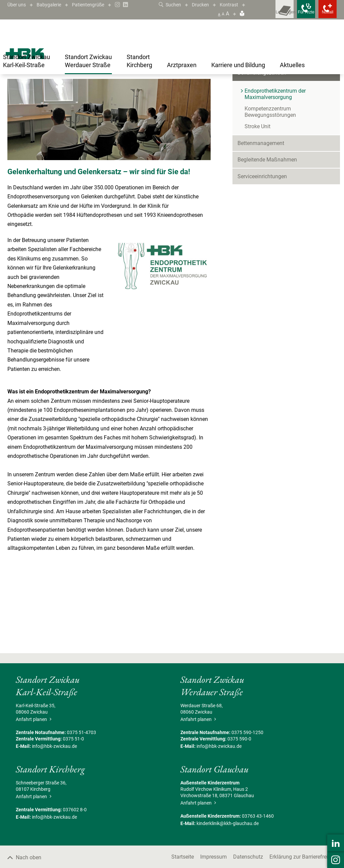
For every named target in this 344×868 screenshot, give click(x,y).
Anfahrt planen (33, 793)
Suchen (174, 5)
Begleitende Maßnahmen (267, 234)
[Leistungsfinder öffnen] (263, 13)
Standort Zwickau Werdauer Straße (52, 88)
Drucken (207, 5)
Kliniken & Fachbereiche (266, 130)
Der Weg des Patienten (128, 142)
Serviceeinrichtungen (262, 251)
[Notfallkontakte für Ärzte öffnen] (293, 13)
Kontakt (20, 142)
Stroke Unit (257, 201)
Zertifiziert (49, 142)
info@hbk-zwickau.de (54, 820)
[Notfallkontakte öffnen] (323, 13)
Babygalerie (53, 5)
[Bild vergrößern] (109, 194)
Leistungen (81, 142)
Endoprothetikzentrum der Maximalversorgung (178, 88)
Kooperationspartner (186, 142)
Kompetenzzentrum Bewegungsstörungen (270, 186)
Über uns (18, 5)
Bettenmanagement (261, 217)
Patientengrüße (96, 5)
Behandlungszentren (110, 88)
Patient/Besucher (258, 114)
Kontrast (238, 5)
